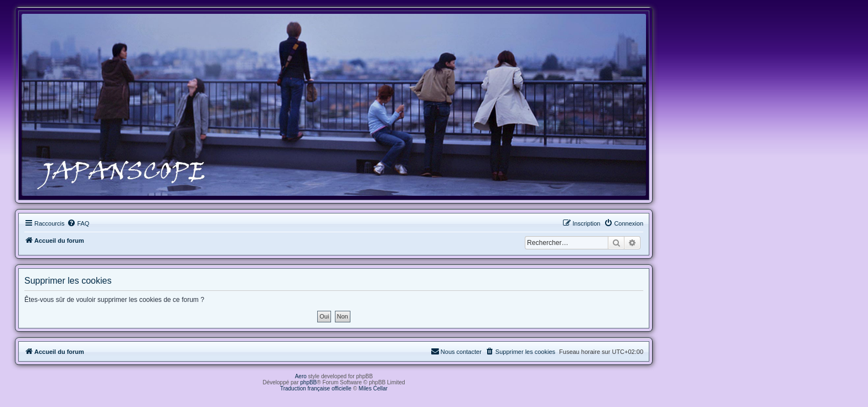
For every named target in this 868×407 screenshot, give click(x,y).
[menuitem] (78, 223)
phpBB (308, 382)
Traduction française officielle (316, 388)
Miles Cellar (373, 388)
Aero (301, 376)
